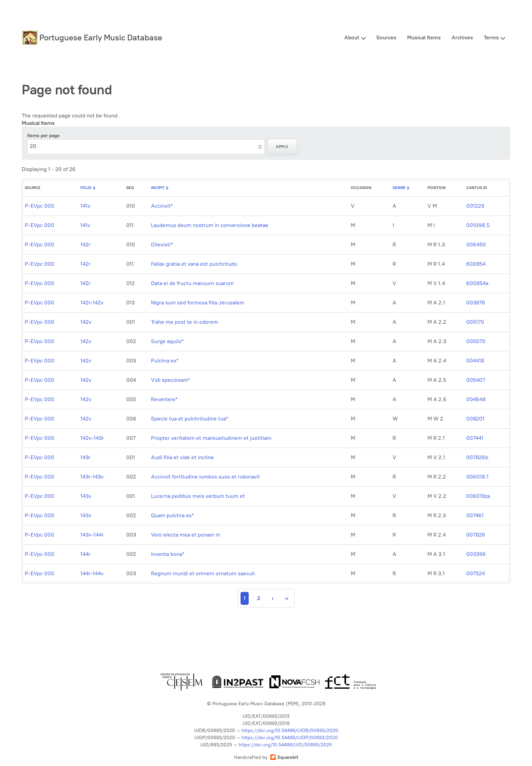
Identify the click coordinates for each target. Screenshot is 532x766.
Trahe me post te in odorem (185, 322)
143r (85, 457)
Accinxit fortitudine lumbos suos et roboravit (205, 477)
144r (85, 554)
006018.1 (477, 477)
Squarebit (284, 757)
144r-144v (92, 573)
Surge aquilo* (167, 341)
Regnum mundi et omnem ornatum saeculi (203, 573)
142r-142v (92, 303)
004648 (476, 399)
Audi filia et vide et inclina (182, 457)
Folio (86, 188)
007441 (475, 438)
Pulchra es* (165, 361)
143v (86, 496)
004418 (475, 361)
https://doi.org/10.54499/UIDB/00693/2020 (290, 731)
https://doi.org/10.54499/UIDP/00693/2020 (290, 738)
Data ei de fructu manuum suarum (192, 283)
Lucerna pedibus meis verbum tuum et (198, 496)
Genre (399, 188)
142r (85, 245)
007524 (476, 573)
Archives (462, 38)
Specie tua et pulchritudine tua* (189, 419)
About (352, 38)
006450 (476, 245)
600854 (476, 264)
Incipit (158, 188)
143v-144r (92, 535)
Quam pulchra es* (172, 515)
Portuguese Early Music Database (101, 38)
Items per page (43, 136)
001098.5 (478, 225)
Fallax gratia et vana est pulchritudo (194, 264)
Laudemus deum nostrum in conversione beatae (210, 225)
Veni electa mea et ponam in (186, 535)
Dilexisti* (162, 245)
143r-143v (92, 477)
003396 (476, 554)
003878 (476, 303)
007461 (475, 515)
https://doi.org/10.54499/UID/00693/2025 (285, 745)
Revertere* (164, 399)
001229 (475, 206)
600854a (477, 283)
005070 (476, 341)
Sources (386, 38)
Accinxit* (162, 206)
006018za (478, 496)
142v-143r (92, 438)
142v (86, 322)
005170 (475, 322)
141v (85, 206)
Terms (491, 38)
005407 (476, 380)
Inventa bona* (168, 554)
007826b (477, 457)
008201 (475, 419)
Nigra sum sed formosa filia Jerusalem (198, 303)
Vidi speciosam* (170, 380)
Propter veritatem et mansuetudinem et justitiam (211, 438)
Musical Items (424, 38)
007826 (476, 535)
